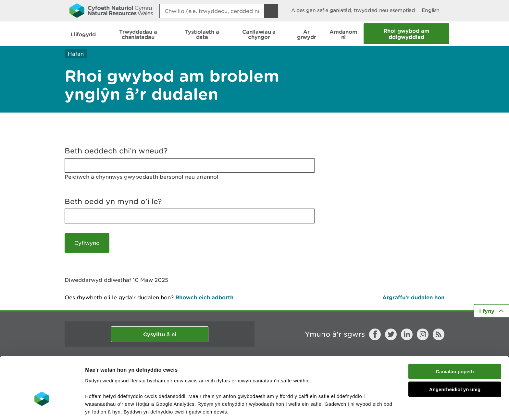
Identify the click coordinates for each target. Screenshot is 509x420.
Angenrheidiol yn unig (455, 348)
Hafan (76, 54)
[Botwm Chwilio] (271, 11)
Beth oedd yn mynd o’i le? (113, 201)
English (431, 10)
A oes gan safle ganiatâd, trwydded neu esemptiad (353, 10)
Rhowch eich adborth (204, 297)
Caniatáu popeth (455, 331)
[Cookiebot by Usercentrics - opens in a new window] (42, 407)
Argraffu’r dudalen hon (413, 297)
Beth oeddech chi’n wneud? (116, 151)
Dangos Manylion (361, 407)
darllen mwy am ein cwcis (131, 386)
